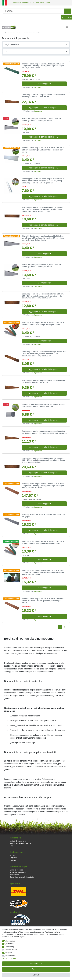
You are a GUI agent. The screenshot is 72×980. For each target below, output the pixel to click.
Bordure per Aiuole (13, 33)
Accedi (13, 855)
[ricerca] (33, 11)
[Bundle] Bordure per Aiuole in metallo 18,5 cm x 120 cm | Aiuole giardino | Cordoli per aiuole (43, 323)
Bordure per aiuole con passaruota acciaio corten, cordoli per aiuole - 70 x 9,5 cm (43, 381)
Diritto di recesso (16, 870)
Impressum (14, 874)
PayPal (9, 952)
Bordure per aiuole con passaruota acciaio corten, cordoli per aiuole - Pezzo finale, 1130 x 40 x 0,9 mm (44, 432)
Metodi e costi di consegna (20, 843)
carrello (13, 860)
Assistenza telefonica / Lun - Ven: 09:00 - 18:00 (30, 2)
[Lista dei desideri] (59, 17)
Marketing (10, 947)
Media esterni (12, 950)
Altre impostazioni (9, 958)
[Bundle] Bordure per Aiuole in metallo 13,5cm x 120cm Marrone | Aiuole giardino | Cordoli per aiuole (43, 601)
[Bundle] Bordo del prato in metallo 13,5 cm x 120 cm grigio (43, 515)
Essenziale (11, 941)
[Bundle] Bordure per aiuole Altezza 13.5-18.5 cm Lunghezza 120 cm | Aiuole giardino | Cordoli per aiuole (43, 66)
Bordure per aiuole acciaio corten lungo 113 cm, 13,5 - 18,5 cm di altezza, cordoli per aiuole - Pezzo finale (43, 460)
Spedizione (38, 87)
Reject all (36, 969)
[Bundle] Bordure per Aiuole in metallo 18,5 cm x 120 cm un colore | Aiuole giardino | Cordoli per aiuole (43, 150)
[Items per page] (36, 51)
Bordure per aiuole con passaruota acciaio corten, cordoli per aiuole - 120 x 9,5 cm (43, 96)
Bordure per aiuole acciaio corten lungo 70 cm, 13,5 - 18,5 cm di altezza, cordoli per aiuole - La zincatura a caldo (44, 354)
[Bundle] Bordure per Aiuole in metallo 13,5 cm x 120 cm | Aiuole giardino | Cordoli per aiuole (43, 542)
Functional (11, 955)
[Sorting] (36, 44)
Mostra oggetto (44, 83)
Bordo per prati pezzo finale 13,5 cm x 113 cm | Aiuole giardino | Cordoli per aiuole (42, 119)
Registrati (14, 858)
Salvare (36, 975)
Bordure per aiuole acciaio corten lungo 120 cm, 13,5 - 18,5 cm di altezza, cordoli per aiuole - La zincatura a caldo (43, 209)
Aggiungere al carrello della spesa (47, 107)
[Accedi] (4, 17)
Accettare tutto (36, 964)
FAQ (12, 846)
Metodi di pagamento (18, 841)
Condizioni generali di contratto (22, 877)
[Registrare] (9, 17)
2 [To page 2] (64, 627)
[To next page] (68, 627)
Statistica (10, 944)
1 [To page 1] (60, 627)
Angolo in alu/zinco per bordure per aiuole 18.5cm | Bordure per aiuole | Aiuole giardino (44, 405)
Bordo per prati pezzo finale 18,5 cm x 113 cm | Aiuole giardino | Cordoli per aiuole (42, 265)
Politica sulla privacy (18, 872)
